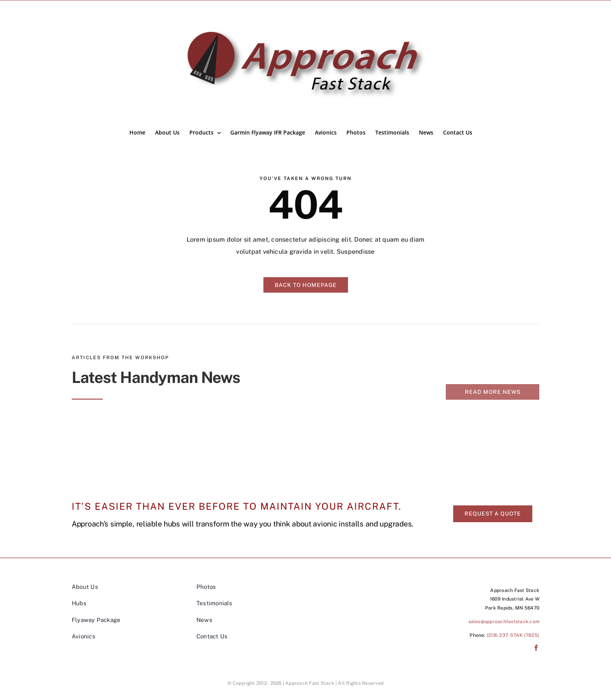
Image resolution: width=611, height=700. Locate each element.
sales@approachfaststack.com (504, 622)
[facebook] (536, 648)
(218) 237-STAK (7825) (513, 635)
